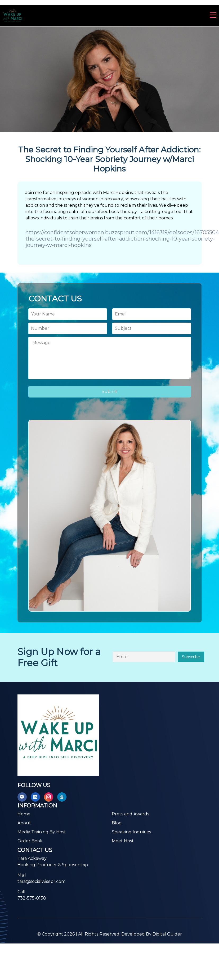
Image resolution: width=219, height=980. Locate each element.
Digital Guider (167, 934)
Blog (117, 823)
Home (24, 814)
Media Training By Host (42, 832)
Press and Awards (130, 814)
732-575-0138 (32, 898)
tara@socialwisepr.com (41, 881)
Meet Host (123, 841)
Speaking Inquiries (131, 832)
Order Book (30, 841)
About (24, 823)
